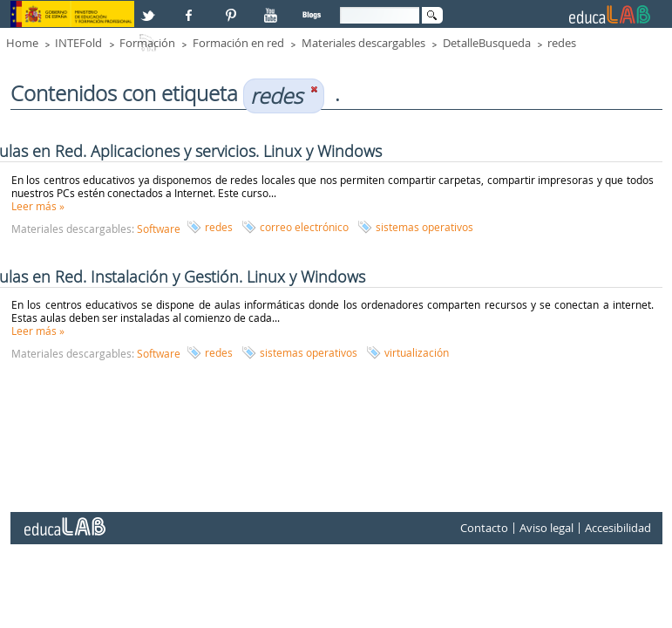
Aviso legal (546, 528)
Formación (147, 43)
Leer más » (38, 206)
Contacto (484, 528)
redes (562, 43)
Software (159, 229)
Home (22, 43)
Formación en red (238, 43)
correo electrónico (304, 227)
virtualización (417, 352)
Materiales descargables (363, 43)
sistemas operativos (424, 227)
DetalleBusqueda (487, 43)
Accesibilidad (618, 528)
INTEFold (78, 43)
